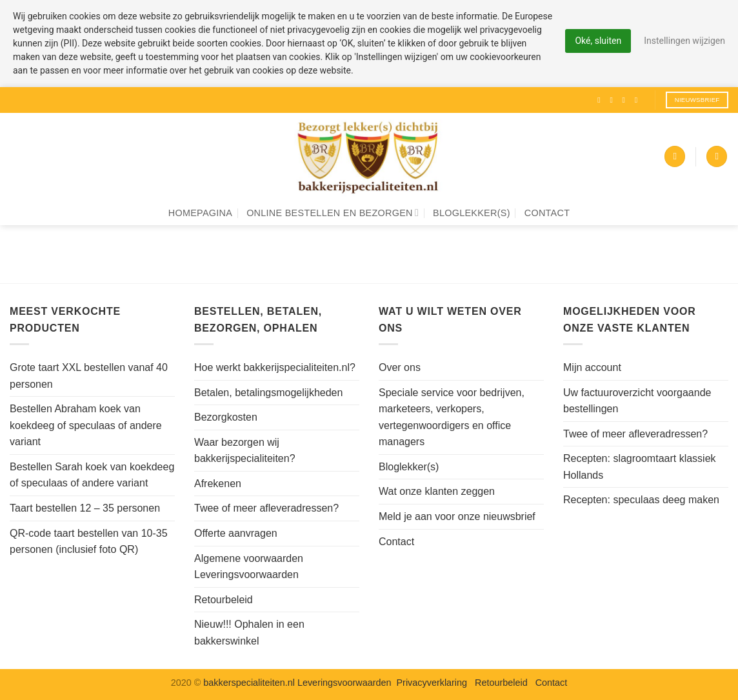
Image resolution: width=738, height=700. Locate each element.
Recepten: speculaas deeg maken (641, 500)
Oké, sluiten (598, 41)
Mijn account (592, 367)
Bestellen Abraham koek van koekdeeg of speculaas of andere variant (86, 425)
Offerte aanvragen (236, 533)
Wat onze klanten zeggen (437, 491)
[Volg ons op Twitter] (626, 100)
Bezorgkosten (226, 417)
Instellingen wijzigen (684, 41)
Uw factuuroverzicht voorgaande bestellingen (637, 401)
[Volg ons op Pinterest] (639, 100)
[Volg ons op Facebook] (601, 100)
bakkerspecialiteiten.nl (250, 683)
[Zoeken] (717, 156)
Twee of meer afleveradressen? (266, 508)
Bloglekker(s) (472, 213)
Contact (547, 213)
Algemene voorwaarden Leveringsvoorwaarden (249, 567)
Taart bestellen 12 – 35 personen (85, 508)
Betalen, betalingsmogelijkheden (268, 393)
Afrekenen (218, 484)
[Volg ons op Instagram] (613, 100)
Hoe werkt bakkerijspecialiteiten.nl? (275, 367)
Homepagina (200, 213)
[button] (675, 156)
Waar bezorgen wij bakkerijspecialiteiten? (245, 451)
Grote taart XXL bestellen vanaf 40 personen (89, 376)
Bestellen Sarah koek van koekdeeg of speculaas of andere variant (92, 475)
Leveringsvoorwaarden (344, 683)
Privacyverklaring (432, 683)
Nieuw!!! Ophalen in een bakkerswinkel (249, 633)
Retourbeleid (224, 600)
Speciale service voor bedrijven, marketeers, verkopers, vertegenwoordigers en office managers (452, 417)
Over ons (400, 367)
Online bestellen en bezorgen (333, 213)
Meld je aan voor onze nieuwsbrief (457, 516)
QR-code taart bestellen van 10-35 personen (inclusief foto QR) (89, 542)
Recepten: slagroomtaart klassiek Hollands (640, 467)
